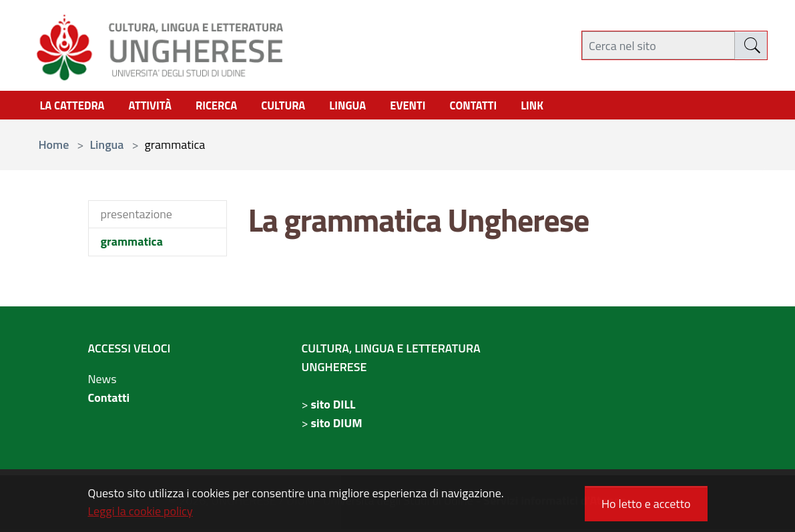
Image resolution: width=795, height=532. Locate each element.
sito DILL (333, 407)
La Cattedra (75, 107)
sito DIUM (337, 426)
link (560, 107)
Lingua (366, 107)
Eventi (429, 107)
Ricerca (228, 107)
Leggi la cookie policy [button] (141, 511)
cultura (298, 107)
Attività (158, 107)
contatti (498, 107)
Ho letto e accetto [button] (646, 504)
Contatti (109, 400)
